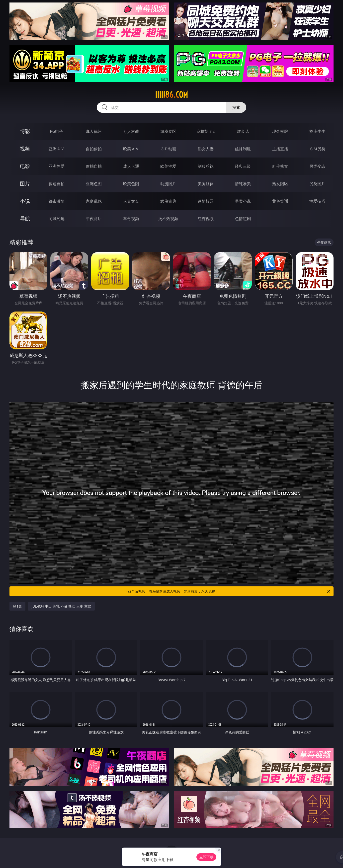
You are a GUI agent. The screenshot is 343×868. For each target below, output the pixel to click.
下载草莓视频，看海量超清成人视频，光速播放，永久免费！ (228, 591)
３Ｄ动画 (168, 149)
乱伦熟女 (280, 166)
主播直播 (280, 149)
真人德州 (94, 131)
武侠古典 (168, 201)
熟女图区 (280, 184)
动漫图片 (168, 184)
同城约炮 (57, 219)
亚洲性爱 (57, 166)
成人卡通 (131, 166)
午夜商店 (94, 219)
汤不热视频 (168, 219)
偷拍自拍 (94, 166)
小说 (25, 201)
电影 (25, 166)
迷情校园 (206, 201)
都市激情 (57, 201)
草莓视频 (131, 219)
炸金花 (243, 131)
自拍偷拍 (94, 149)
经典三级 (243, 166)
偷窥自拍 (57, 184)
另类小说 (243, 201)
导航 (25, 218)
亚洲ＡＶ (57, 149)
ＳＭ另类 (317, 149)
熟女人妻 (206, 149)
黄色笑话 (280, 201)
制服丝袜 (206, 166)
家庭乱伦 (94, 201)
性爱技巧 (317, 201)
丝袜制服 (243, 149)
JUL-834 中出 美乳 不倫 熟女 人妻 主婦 (61, 606)
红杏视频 (206, 219)
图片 (25, 184)
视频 (25, 149)
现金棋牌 (280, 131)
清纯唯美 (243, 184)
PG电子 (56, 131)
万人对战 (131, 131)
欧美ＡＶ (131, 149)
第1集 (17, 606)
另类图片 (317, 184)
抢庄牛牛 (317, 131)
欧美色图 (131, 184)
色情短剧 (243, 219)
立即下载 (206, 857)
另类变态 (317, 166)
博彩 (25, 131)
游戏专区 (168, 131)
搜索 (236, 107)
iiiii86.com (171, 95)
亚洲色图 (94, 184)
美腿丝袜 (206, 184)
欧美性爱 (168, 166)
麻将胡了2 (206, 131)
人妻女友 (131, 201)
